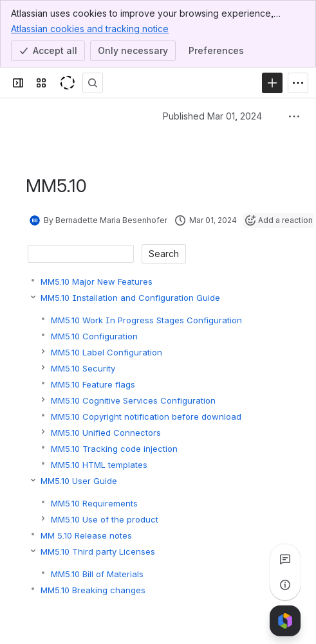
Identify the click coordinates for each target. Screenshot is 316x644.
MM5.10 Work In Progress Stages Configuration (146, 320)
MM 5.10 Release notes (86, 535)
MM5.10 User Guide (79, 481)
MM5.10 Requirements (94, 503)
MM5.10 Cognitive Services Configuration (133, 400)
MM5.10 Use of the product (105, 519)
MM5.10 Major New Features (97, 282)
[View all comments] (285, 559)
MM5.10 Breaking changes (93, 590)
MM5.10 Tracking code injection (114, 449)
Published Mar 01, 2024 (212, 116)
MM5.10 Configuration (94, 336)
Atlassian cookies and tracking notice (90, 28)
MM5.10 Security (83, 368)
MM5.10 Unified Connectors (106, 433)
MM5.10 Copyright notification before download (146, 416)
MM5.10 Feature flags (93, 384)
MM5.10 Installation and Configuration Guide (130, 298)
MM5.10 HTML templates (99, 465)
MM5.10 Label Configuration (107, 352)
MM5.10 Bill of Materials (97, 574)
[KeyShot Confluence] (67, 83)
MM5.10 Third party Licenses (98, 551)
